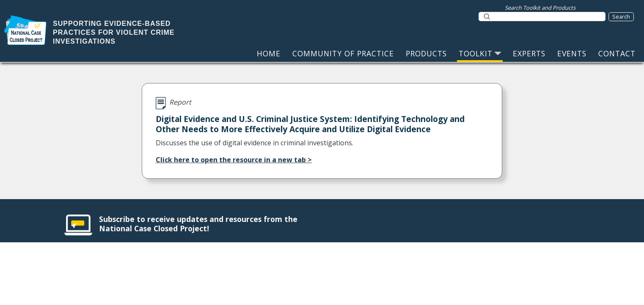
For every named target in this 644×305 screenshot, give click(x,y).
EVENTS (572, 53)
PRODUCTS (426, 53)
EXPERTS (529, 53)
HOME (269, 53)
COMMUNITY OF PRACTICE (343, 53)
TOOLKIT (480, 53)
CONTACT (617, 53)
